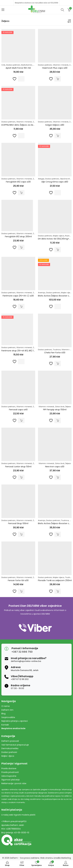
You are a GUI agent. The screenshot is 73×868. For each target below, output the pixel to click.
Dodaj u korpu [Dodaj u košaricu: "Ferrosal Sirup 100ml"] (21, 534)
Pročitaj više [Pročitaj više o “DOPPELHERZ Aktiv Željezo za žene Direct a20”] (21, 136)
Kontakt (5, 725)
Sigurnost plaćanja (10, 780)
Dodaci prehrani (13, 65)
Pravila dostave (9, 768)
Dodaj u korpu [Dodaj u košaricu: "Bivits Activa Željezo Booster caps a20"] (58, 534)
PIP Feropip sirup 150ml (55, 409)
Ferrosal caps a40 (18, 409)
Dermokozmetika (10, 748)
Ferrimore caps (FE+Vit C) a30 (18, 296)
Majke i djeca (59, 236)
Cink (3, 65)
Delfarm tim (7, 710)
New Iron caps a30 (55, 466)
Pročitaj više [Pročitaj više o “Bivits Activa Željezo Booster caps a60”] (58, 307)
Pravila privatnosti (10, 772)
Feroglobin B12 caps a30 (18, 182)
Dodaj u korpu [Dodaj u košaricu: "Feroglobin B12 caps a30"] (21, 193)
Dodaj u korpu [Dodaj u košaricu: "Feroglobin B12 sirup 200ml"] (21, 247)
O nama (5, 706)
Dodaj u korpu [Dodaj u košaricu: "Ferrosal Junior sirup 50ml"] (21, 477)
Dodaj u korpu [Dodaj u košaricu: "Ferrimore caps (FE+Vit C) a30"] (21, 307)
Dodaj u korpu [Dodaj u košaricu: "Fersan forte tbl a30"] (21, 591)
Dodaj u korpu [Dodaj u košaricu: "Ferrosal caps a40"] (21, 420)
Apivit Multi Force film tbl (18, 68)
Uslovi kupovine (9, 776)
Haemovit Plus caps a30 (55, 68)
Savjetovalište (8, 717)
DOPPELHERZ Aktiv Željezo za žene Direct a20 (24, 125)
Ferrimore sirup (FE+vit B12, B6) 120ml (20, 351)
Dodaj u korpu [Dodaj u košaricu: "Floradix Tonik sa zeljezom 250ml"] (58, 591)
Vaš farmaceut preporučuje (15, 745)
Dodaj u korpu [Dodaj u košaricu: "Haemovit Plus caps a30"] (58, 79)
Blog (3, 714)
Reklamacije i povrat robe (14, 783)
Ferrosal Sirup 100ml (18, 523)
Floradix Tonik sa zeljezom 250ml (55, 580)
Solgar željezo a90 (55, 125)
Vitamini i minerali (61, 65)
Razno (68, 236)
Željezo (68, 407)
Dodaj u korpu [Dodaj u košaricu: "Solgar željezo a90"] (58, 136)
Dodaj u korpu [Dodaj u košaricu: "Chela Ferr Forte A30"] (58, 363)
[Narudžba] (69, 22)
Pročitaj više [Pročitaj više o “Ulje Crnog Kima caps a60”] (58, 193)
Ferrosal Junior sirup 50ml (18, 466)
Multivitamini (27, 65)
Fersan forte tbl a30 (18, 580)
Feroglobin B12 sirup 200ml (18, 236)
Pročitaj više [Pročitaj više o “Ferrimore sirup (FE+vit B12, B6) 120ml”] (21, 362)
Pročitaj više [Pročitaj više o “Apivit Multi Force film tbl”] (21, 79)
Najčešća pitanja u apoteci (15, 721)
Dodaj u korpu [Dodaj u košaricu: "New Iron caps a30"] (58, 477)
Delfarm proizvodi (10, 741)
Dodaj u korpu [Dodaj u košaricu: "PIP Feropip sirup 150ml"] (58, 420)
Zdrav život (60, 407)
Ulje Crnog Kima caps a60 (55, 182)
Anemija (42, 293)
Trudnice (57, 350)
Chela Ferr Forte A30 (55, 353)
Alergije (41, 179)
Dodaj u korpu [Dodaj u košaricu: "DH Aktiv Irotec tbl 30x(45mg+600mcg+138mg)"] (58, 250)
